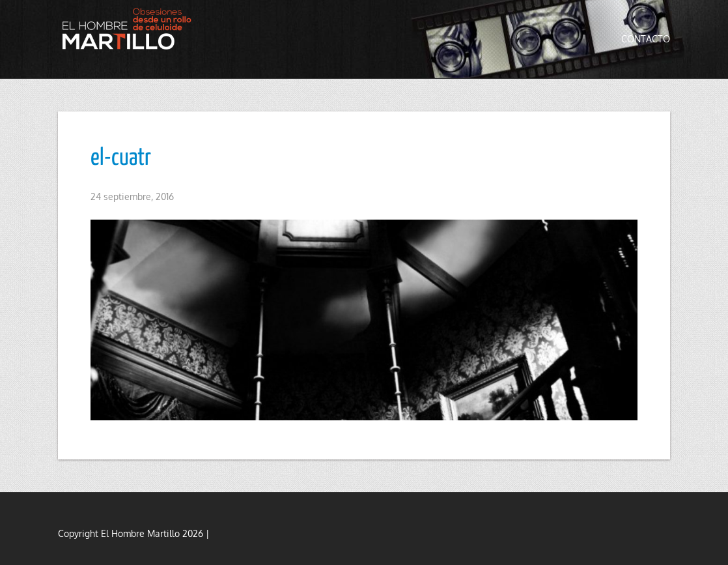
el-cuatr (121, 158)
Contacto (646, 39)
